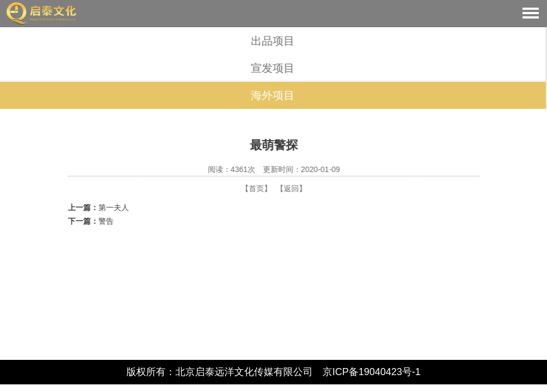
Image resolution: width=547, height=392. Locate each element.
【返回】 (291, 188)
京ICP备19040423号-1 (372, 372)
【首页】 (257, 188)
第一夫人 (114, 207)
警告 (106, 221)
